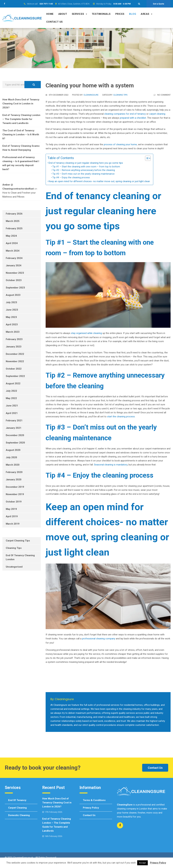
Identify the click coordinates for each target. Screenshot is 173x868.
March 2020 (13, 465)
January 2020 (14, 480)
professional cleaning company (99, 639)
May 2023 (11, 317)
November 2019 (15, 494)
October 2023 (14, 280)
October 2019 (14, 502)
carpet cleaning (157, 114)
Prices (120, 14)
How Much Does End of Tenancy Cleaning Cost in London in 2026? (21, 104)
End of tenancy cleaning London (20, 557)
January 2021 (14, 428)
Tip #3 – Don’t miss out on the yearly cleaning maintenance (83, 174)
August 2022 (13, 383)
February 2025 (14, 228)
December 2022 (15, 354)
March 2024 (13, 251)
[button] (139, 4)
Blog (133, 14)
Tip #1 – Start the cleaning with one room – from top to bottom (86, 167)
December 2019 (15, 487)
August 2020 (13, 450)
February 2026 (14, 214)
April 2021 (12, 413)
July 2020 (11, 457)
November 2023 (15, 273)
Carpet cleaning (17, 808)
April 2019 (12, 516)
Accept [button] (142, 863)
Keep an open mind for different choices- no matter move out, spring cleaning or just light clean (99, 181)
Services (79, 14)
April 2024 (12, 243)
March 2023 (13, 332)
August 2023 (13, 295)
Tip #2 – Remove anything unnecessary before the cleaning (84, 170)
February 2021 (14, 421)
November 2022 (15, 361)
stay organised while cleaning (86, 333)
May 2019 (11, 509)
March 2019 (13, 524)
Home (50, 14)
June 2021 (12, 406)
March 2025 (13, 221)
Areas (146, 14)
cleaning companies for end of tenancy (125, 114)
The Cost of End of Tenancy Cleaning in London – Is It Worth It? (21, 135)
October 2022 (14, 369)
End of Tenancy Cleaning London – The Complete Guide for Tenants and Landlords (21, 119)
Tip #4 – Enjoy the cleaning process (71, 177)
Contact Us (155, 768)
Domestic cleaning (19, 815)
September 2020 (15, 443)
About (63, 14)
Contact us (55, 22)
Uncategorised (14, 567)
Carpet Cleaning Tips (18, 541)
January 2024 (14, 265)
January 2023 (14, 347)
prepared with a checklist (133, 118)
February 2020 (14, 472)
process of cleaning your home (120, 144)
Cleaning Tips (120, 95)
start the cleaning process (121, 417)
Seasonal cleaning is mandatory (111, 465)
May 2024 (11, 236)
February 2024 (14, 258)
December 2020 (15, 435)
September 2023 (15, 288)
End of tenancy (17, 800)
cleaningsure (91, 95)
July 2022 (11, 391)
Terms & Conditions (94, 800)
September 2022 (15, 376)
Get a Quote (159, 4)
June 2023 (12, 310)
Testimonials (101, 14)
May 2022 (11, 398)
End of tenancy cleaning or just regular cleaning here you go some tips (86, 163)
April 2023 (12, 324)
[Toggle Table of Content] (146, 158)
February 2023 (14, 339)
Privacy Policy (91, 808)
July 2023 (11, 302)
